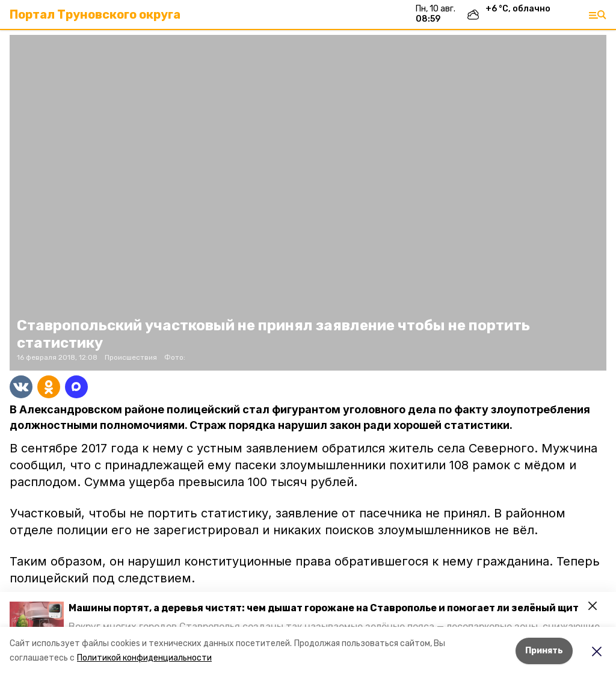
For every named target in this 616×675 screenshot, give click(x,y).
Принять (544, 651)
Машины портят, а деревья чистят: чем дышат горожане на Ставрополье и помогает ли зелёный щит (324, 608)
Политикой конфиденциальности (144, 658)
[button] (37, 617)
